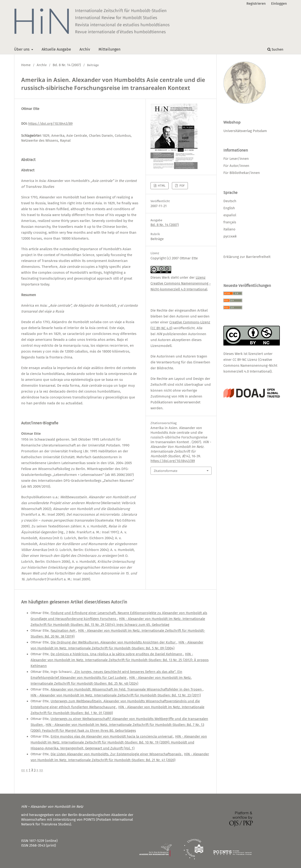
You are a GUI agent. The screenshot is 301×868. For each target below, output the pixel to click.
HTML (161, 186)
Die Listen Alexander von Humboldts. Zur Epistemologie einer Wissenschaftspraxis (116, 754)
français (230, 222)
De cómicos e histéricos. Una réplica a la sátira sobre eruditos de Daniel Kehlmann (117, 654)
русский (230, 236)
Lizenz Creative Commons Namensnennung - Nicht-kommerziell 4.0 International (181, 283)
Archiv (85, 49)
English (229, 208)
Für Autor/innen (236, 166)
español (230, 215)
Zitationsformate (166, 471)
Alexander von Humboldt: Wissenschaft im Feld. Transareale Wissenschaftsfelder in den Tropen (127, 689)
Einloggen (279, 4)
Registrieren (256, 4)
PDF (182, 186)
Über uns (22, 49)
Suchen (275, 49)
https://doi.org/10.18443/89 (50, 124)
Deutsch (230, 201)
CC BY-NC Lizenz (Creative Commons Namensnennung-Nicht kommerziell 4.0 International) (250, 366)
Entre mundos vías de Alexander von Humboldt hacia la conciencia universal (112, 736)
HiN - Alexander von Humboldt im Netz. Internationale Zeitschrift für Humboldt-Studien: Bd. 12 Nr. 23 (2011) (116, 695)
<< (23, 770)
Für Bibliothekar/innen (242, 173)
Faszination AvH (63, 631)
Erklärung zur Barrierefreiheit (247, 257)
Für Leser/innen (236, 159)
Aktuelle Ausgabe (56, 49)
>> (41, 770)
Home (26, 65)
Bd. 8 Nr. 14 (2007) (67, 65)
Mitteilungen (109, 49)
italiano (229, 229)
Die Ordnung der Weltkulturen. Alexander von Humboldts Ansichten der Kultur (114, 642)
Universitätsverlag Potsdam (245, 131)
